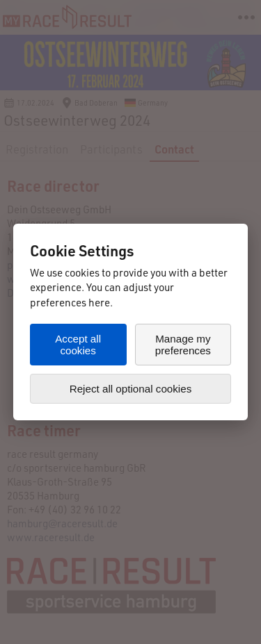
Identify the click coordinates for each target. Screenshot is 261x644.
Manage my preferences (183, 345)
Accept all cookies (78, 345)
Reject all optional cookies (131, 389)
